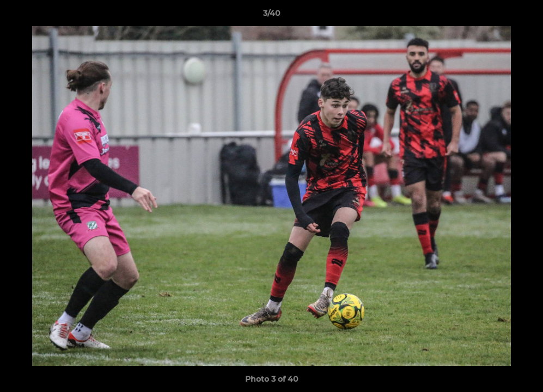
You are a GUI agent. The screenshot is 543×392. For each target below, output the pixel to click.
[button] (523, 16)
